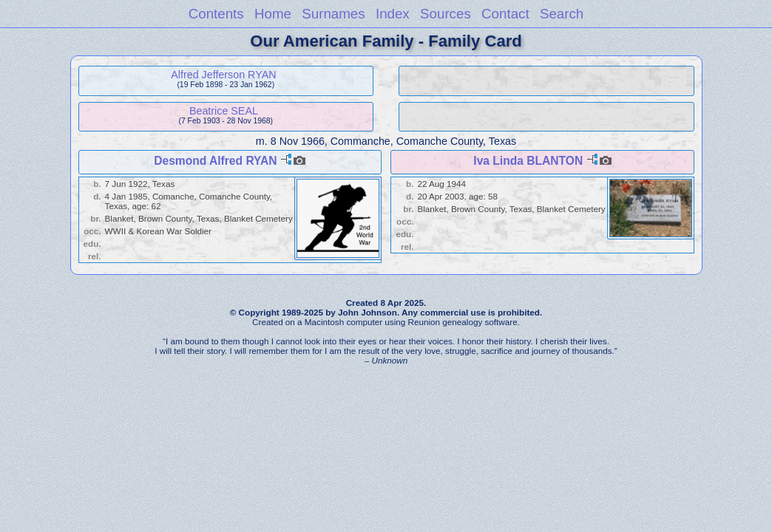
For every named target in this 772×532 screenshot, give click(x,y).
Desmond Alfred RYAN (215, 161)
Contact (505, 14)
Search (562, 14)
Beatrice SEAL (224, 111)
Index (393, 14)
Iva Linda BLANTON (528, 161)
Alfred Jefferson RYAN (223, 75)
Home (273, 14)
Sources (446, 14)
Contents (216, 14)
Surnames (333, 14)
